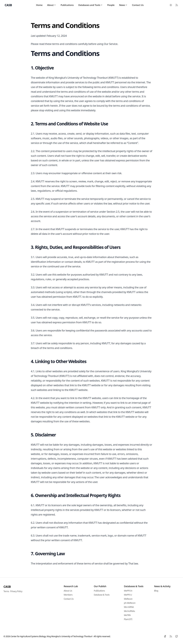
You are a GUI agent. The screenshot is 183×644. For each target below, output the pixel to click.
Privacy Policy (16, 591)
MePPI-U (128, 595)
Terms (6, 591)
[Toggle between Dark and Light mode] (171, 5)
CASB (7, 587)
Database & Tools (102, 595)
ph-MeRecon (130, 603)
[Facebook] (165, 636)
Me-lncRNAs (129, 611)
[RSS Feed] (177, 5)
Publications (67, 5)
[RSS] (171, 636)
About (52, 5)
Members (68, 595)
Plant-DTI (128, 619)
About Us (68, 591)
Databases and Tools (90, 5)
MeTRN (127, 615)
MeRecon (128, 599)
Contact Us (138, 5)
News (123, 5)
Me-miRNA (129, 607)
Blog (156, 591)
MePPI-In (128, 591)
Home (39, 5)
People (111, 5)
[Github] (177, 636)
